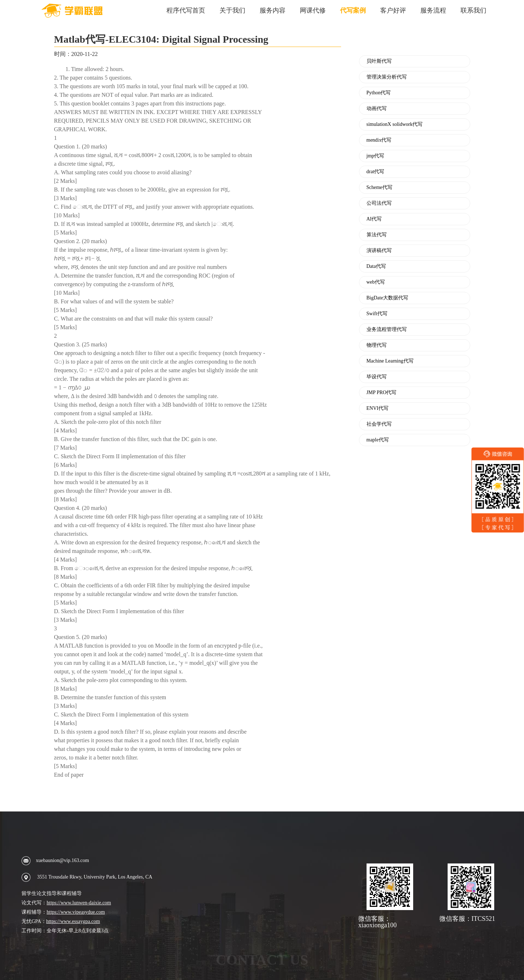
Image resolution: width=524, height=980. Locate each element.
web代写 (376, 282)
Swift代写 (377, 314)
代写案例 (353, 10)
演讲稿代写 (379, 251)
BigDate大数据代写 (388, 298)
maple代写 (378, 440)
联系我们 (473, 10)
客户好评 (393, 10)
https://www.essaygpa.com (73, 921)
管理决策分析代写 (387, 77)
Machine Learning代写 (390, 361)
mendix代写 (379, 140)
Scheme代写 (379, 188)
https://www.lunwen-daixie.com (79, 903)
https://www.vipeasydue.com (76, 912)
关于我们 (232, 10)
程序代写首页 (186, 10)
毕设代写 (377, 377)
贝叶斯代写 (379, 61)
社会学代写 (379, 424)
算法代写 (377, 235)
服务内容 (273, 10)
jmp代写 (376, 156)
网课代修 (313, 10)
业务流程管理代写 (387, 330)
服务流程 (433, 10)
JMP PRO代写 (382, 393)
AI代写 (374, 219)
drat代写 (376, 172)
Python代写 (379, 93)
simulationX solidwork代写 (395, 124)
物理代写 (377, 345)
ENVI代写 (377, 408)
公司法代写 (379, 203)
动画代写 (377, 109)
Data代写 (376, 266)
